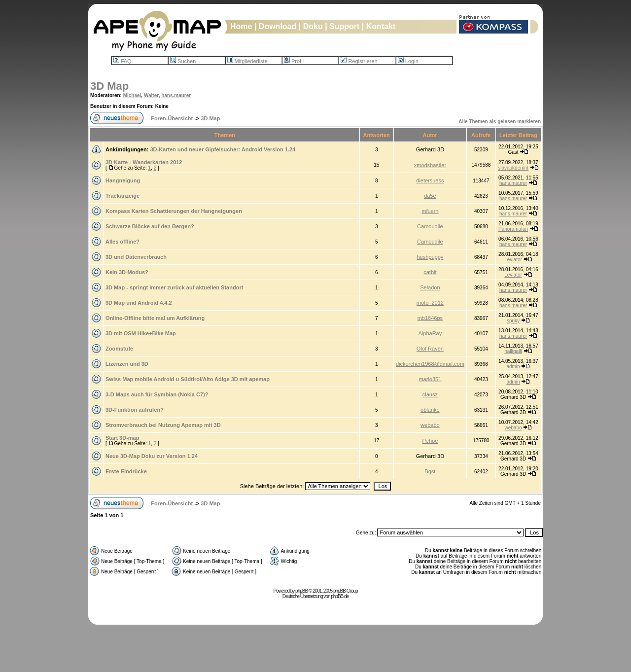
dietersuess (430, 180)
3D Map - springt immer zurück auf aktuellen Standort (174, 287)
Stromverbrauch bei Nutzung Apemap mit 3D (163, 425)
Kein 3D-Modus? (127, 272)
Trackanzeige (123, 196)
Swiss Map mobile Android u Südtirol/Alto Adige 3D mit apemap (188, 379)
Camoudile (430, 226)
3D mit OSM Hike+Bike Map (141, 333)
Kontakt (381, 26)
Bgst (430, 471)
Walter (151, 95)
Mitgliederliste (247, 61)
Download (278, 26)
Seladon (430, 287)
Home (241, 26)
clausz (430, 394)
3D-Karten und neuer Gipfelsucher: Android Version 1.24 (223, 149)
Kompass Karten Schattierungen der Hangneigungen (174, 211)
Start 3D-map (122, 438)
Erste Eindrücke (126, 471)
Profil (294, 61)
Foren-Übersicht (172, 118)
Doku (313, 26)
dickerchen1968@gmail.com (430, 364)
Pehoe (430, 441)
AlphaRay (430, 333)
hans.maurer (176, 95)
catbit (430, 272)
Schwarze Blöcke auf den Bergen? (150, 226)
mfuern (430, 211)
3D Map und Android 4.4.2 (139, 303)
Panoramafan (513, 229)
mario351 (430, 379)
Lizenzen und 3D (127, 364)
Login (408, 61)
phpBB (301, 591)
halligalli (513, 351)
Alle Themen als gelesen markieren (500, 122)
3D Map (109, 86)
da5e (430, 196)
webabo (430, 425)
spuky (513, 321)
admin (513, 367)
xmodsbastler (430, 165)
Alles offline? (123, 242)
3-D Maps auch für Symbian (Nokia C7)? (157, 394)
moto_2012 (430, 303)
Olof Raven (430, 349)
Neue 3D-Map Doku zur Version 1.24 (152, 456)
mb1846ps (430, 318)
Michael (132, 95)
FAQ (123, 61)
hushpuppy (430, 257)
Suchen (183, 61)
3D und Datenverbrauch (136, 257)
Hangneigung (123, 180)
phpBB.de (340, 596)
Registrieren (359, 61)
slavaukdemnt (513, 168)
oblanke (430, 410)
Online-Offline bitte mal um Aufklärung (155, 318)
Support (344, 26)
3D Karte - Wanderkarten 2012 (144, 162)
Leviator (513, 260)
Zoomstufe (119, 349)
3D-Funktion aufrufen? (135, 410)
